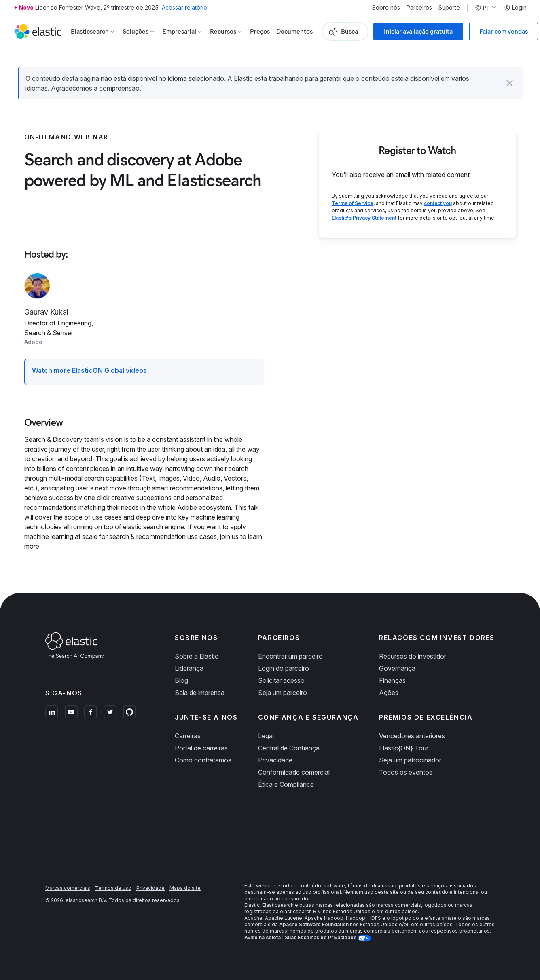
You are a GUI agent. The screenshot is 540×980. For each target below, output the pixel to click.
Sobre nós (386, 8)
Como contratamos (203, 760)
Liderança (189, 668)
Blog (181, 680)
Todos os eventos (406, 772)
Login (515, 8)
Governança (397, 668)
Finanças (392, 680)
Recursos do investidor (413, 656)
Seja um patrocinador (410, 760)
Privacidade (275, 760)
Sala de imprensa (200, 693)
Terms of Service (353, 203)
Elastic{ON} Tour (404, 748)
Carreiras (188, 736)
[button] (510, 83)
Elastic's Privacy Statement (364, 218)
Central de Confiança (289, 748)
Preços (260, 31)
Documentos (294, 31)
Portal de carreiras (201, 748)
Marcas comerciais (68, 888)
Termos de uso (113, 888)
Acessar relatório (184, 7)
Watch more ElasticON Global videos (89, 370)
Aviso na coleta (263, 937)
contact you (438, 203)
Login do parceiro (284, 668)
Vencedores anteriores (412, 736)
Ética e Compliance (286, 784)
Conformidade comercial (294, 772)
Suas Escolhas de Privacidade (321, 937)
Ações (389, 693)
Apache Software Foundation (314, 924)
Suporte (449, 8)
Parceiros (419, 8)
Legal (266, 736)
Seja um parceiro (283, 693)
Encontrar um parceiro (290, 656)
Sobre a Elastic (197, 656)
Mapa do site (185, 888)
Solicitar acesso (281, 680)
